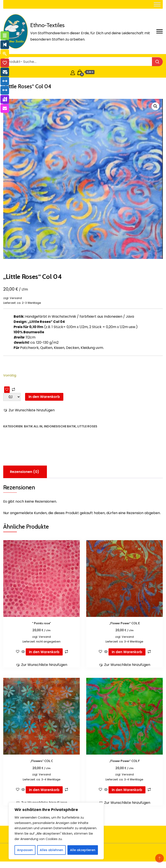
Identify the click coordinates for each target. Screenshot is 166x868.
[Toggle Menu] (157, 4)
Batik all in (33, 426)
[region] (56, 831)
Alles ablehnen (51, 850)
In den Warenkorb (44, 397)
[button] (155, 106)
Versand (16, 298)
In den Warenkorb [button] (44, 652)
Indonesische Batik (60, 426)
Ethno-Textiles (47, 25)
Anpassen (25, 850)
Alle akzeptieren (83, 850)
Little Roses (87, 426)
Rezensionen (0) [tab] (25, 472)
